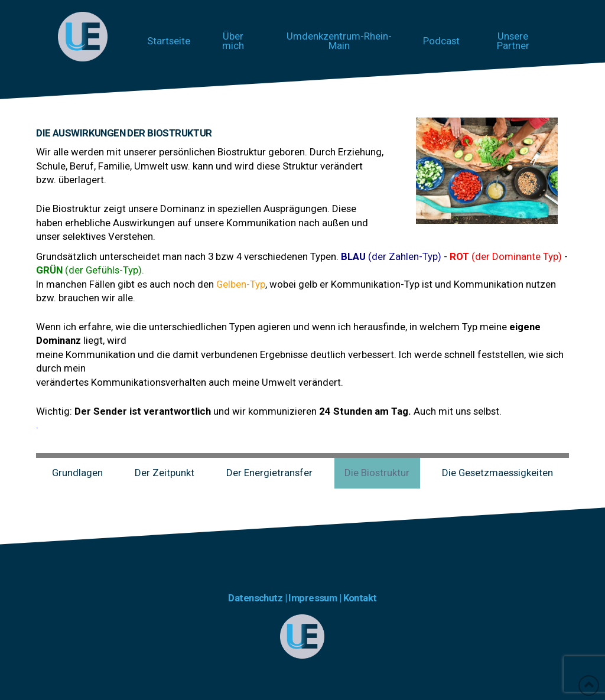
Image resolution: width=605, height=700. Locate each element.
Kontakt (360, 598)
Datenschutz (255, 598)
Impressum (313, 598)
